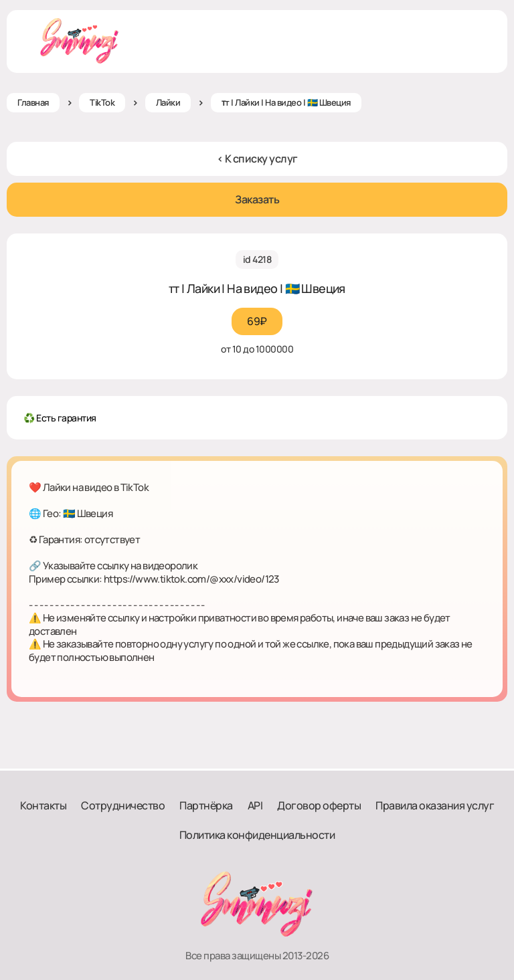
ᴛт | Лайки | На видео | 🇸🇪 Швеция (286, 102)
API (255, 805)
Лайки (168, 102)
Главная (33, 102)
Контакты (43, 805)
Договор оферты (319, 805)
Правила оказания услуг (435, 805)
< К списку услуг (257, 159)
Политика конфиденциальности (257, 835)
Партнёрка (206, 805)
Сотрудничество (123, 805)
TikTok (102, 102)
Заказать (257, 199)
